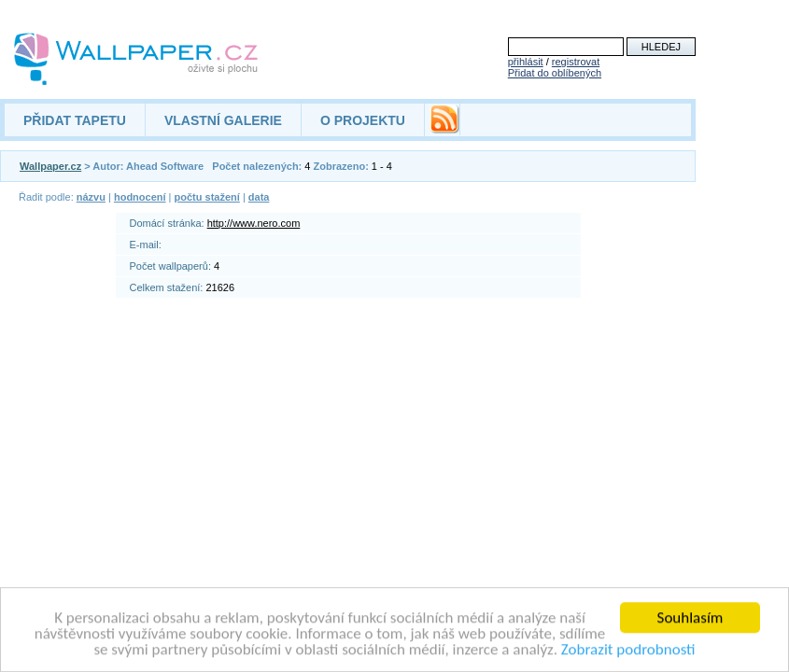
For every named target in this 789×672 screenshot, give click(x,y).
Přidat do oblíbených (555, 73)
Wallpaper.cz (50, 166)
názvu (91, 197)
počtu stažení (207, 197)
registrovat (576, 62)
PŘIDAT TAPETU (75, 120)
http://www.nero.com (254, 223)
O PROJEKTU (363, 120)
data (259, 197)
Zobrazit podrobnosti (628, 651)
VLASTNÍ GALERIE (223, 120)
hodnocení (140, 197)
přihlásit (526, 62)
